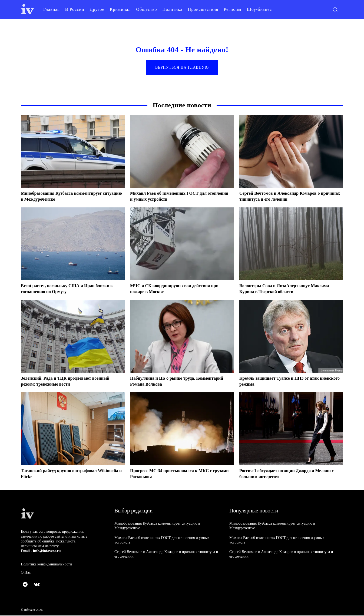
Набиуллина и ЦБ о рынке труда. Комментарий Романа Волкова (167, 382)
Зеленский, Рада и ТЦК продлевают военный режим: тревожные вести (71, 382)
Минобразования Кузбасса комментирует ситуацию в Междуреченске (66, 197)
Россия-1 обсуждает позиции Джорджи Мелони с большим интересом (281, 474)
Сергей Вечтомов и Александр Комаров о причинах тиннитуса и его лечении (285, 197)
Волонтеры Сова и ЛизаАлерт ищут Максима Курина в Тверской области (290, 289)
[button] (335, 9)
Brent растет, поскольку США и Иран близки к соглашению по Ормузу (71, 289)
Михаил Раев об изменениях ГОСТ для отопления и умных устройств (173, 197)
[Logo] (28, 9)
